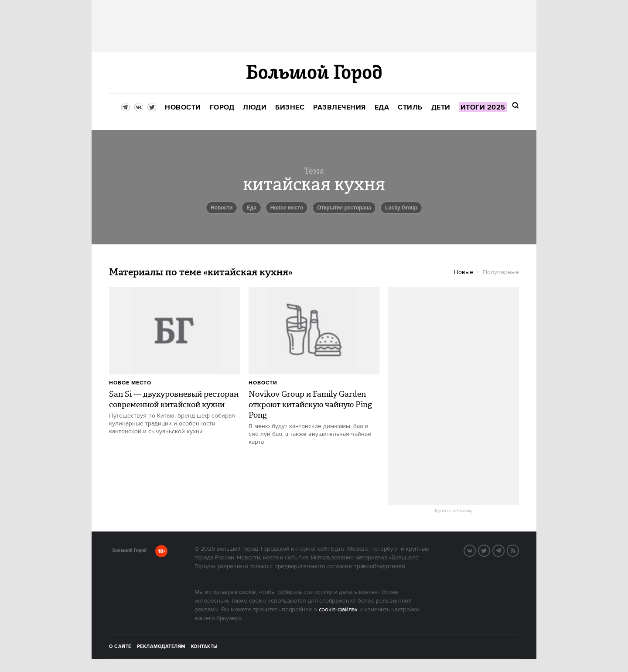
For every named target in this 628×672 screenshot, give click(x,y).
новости (222, 208)
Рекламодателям (161, 647)
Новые (464, 272)
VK (475, 550)
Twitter (490, 550)
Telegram (504, 550)
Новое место (287, 208)
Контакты (205, 647)
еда (251, 208)
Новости (263, 383)
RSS (519, 550)
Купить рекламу (454, 511)
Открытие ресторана (344, 208)
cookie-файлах (338, 610)
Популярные (501, 272)
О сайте (120, 647)
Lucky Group (401, 208)
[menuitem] (183, 108)
